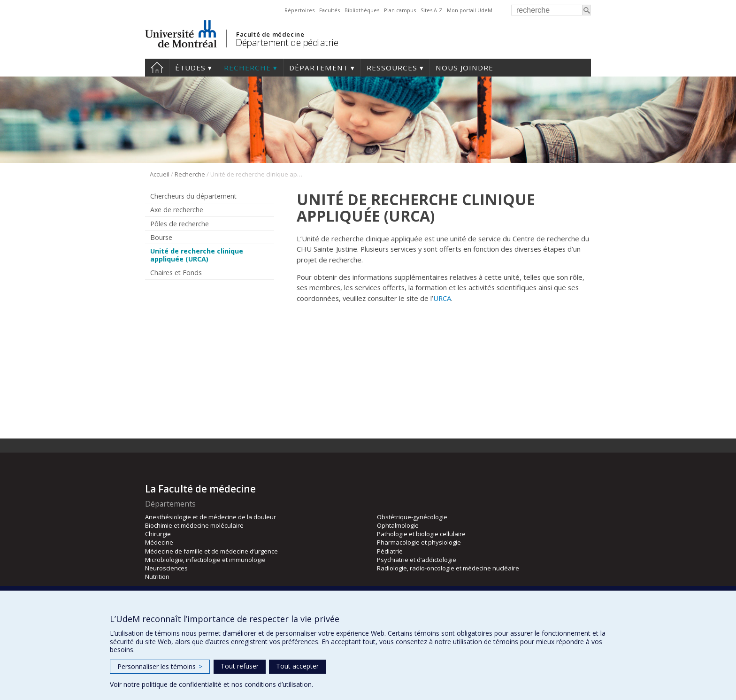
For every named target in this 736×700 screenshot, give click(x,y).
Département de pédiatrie (287, 42)
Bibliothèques (362, 10)
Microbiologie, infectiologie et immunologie (205, 560)
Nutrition (157, 577)
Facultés (330, 10)
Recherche (247, 68)
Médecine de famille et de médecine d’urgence (211, 551)
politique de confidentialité (182, 684)
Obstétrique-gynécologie (412, 517)
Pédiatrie (390, 551)
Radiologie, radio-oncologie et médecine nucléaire (448, 568)
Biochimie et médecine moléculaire (194, 525)
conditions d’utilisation (278, 684)
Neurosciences (166, 568)
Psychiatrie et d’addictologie (417, 560)
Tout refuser (240, 666)
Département (319, 68)
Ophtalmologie (398, 525)
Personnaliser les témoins (160, 666)
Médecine (159, 542)
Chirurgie (158, 534)
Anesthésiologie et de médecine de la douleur (211, 517)
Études (190, 68)
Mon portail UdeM (470, 10)
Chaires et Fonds (176, 273)
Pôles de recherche (180, 224)
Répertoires (299, 10)
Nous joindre (464, 68)
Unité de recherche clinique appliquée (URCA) (197, 255)
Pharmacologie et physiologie (419, 542)
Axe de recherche (177, 210)
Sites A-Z (431, 10)
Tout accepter (297, 666)
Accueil (157, 68)
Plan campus (400, 10)
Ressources (392, 68)
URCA (442, 298)
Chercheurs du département (193, 196)
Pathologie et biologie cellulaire (421, 534)
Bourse (161, 237)
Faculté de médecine (270, 34)
